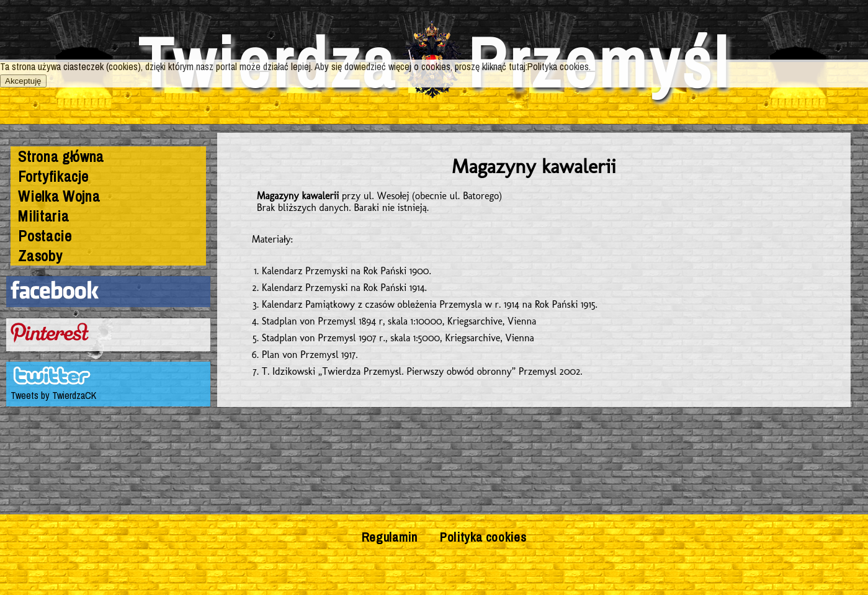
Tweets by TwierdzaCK (53, 395)
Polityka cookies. (559, 66)
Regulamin (390, 537)
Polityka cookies (483, 537)
